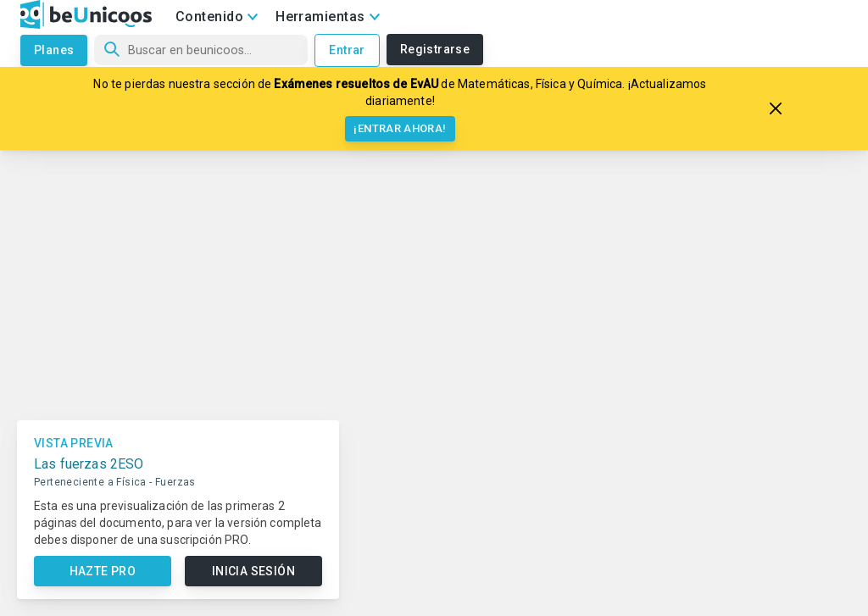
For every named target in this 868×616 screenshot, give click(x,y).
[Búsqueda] (201, 50)
